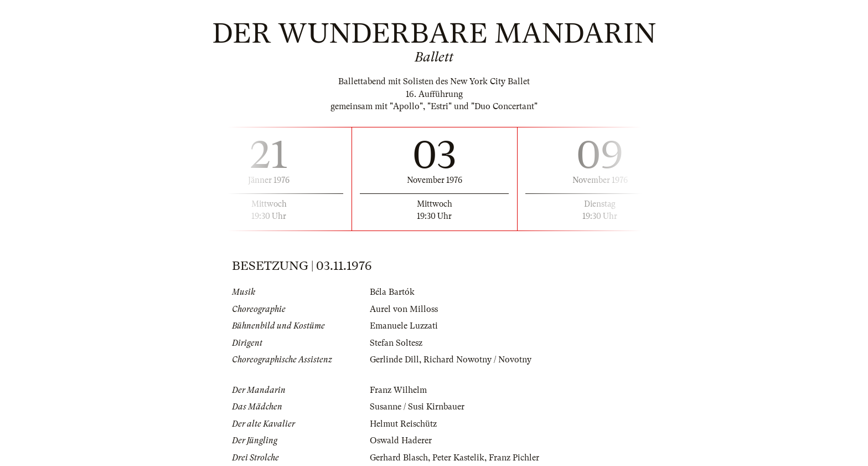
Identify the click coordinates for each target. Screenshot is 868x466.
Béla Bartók (392, 292)
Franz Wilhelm (398, 390)
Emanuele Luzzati (404, 326)
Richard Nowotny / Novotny (477, 360)
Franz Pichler (514, 458)
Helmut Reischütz (403, 424)
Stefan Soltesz (396, 343)
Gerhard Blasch (399, 458)
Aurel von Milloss (404, 309)
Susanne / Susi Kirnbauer (417, 407)
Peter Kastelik (458, 458)
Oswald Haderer (401, 441)
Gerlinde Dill (394, 360)
